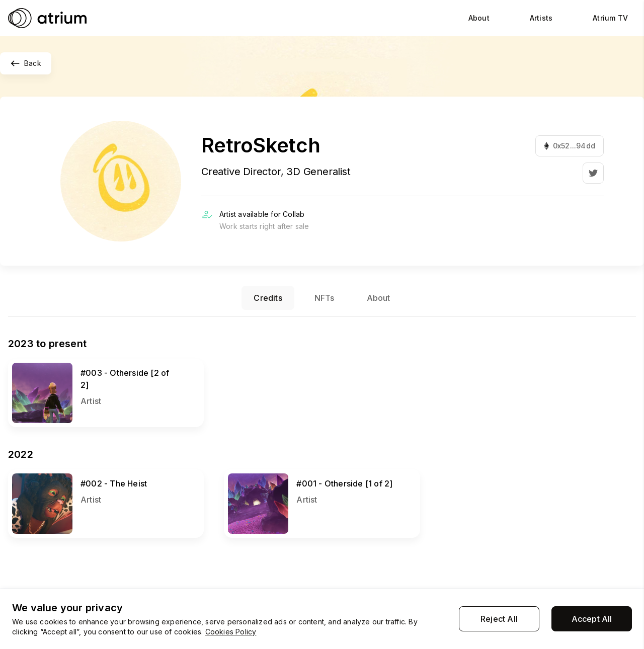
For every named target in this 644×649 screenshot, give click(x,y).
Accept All (592, 619)
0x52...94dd (570, 146)
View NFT (27, 363)
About (479, 18)
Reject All (499, 619)
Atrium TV (610, 18)
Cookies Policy (231, 632)
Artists (541, 18)
